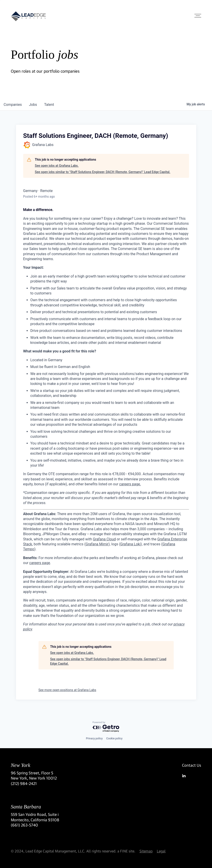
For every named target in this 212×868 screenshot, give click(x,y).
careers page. (130, 484)
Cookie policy (114, 738)
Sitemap (146, 851)
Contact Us (192, 765)
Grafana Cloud (104, 539)
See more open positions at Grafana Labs (67, 690)
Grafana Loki (130, 544)
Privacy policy (94, 738)
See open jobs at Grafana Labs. (57, 166)
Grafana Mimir (97, 544)
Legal (161, 851)
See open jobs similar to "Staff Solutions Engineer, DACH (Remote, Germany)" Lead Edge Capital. (103, 172)
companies (13, 105)
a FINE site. (126, 851)
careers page (40, 563)
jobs (33, 105)
